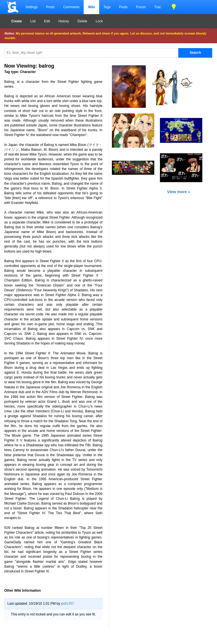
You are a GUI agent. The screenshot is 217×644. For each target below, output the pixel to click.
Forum (141, 7)
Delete (82, 21)
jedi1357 (67, 604)
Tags (107, 7)
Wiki (91, 7)
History (64, 21)
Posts (50, 7)
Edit (47, 21)
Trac (158, 7)
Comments (71, 7)
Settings (32, 7)
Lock (99, 21)
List (33, 21)
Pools (123, 7)
